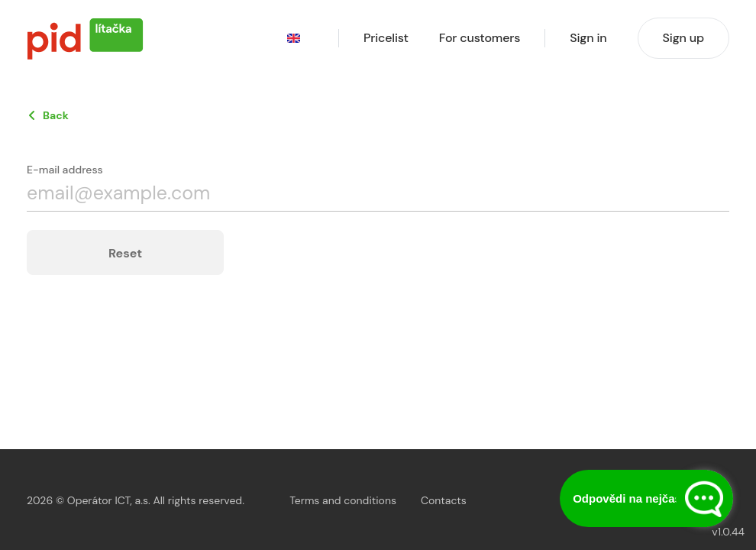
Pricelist (386, 38)
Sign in (588, 38)
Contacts (444, 500)
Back (56, 115)
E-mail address (65, 170)
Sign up (683, 38)
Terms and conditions (343, 500)
